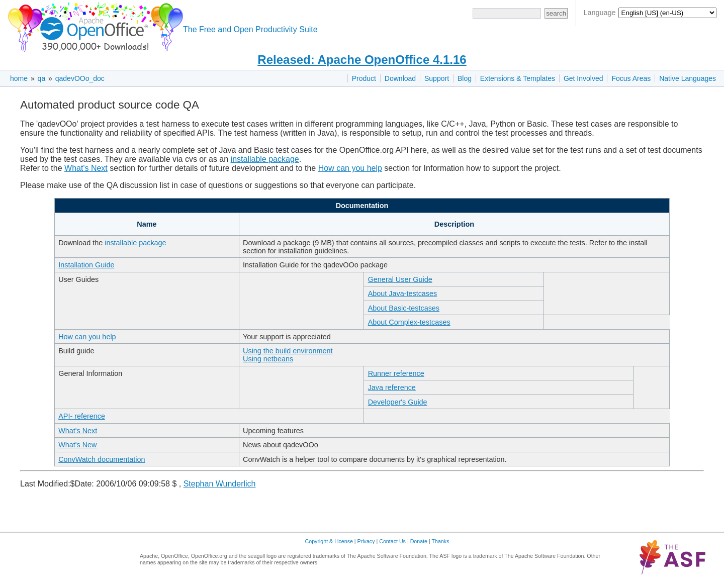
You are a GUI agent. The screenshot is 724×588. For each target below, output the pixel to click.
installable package (265, 159)
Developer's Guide (398, 402)
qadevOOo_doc (80, 78)
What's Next (86, 168)
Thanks (441, 541)
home (19, 78)
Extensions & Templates (518, 78)
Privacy (366, 541)
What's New (77, 445)
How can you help (350, 168)
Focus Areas (631, 78)
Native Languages (688, 78)
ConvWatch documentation (102, 459)
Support (437, 78)
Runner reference (396, 373)
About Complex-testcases (409, 322)
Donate (419, 541)
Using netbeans (268, 359)
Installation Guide (86, 265)
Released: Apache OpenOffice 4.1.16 (362, 60)
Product (364, 78)
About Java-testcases (403, 293)
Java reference (392, 387)
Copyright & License (329, 541)
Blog (465, 78)
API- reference (82, 416)
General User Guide (400, 279)
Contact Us (392, 541)
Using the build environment (288, 351)
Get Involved (583, 78)
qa (42, 78)
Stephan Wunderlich (220, 484)
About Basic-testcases (404, 308)
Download (400, 78)
